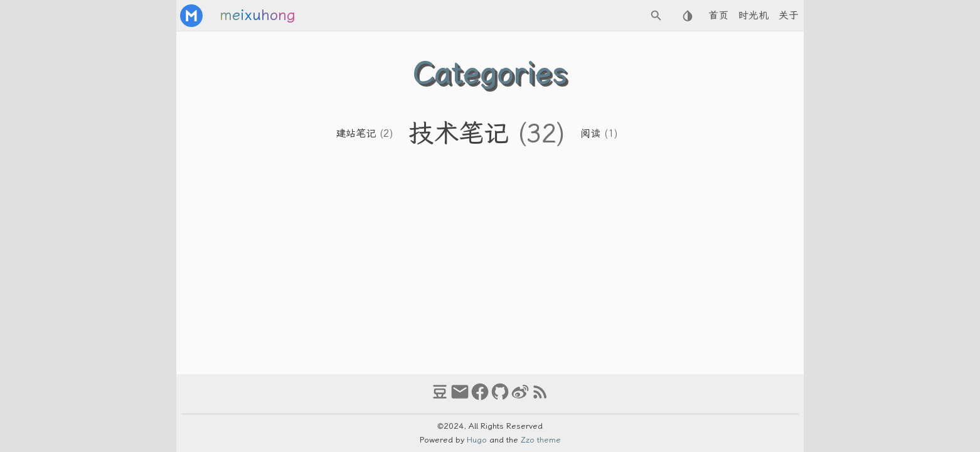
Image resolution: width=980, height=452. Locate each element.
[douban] (440, 397)
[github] (500, 397)
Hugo (477, 440)
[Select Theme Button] (688, 16)
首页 (718, 15)
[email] (460, 397)
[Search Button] (656, 16)
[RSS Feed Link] (540, 397)
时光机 (754, 15)
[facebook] (480, 397)
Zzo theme (541, 440)
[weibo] (520, 397)
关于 (789, 15)
